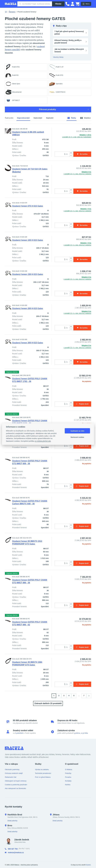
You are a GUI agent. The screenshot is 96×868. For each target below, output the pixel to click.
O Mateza (68, 769)
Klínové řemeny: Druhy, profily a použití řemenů (68, 42)
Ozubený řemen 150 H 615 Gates (28, 275)
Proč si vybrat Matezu (43, 777)
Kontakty (68, 781)
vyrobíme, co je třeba (81, 733)
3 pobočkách (19, 733)
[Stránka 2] (89, 697)
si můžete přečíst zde (43, 441)
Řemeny (12, 12)
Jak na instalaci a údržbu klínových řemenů (69, 50)
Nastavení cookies (77, 437)
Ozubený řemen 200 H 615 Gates (28, 309)
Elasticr (88, 865)
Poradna (68, 777)
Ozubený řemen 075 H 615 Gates (28, 206)
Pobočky (68, 773)
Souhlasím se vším (77, 431)
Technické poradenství (43, 773)
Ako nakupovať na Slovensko (15, 788)
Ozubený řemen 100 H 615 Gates (28, 240)
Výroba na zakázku (42, 769)
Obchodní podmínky (12, 769)
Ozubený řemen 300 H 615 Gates (28, 343)
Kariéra (68, 785)
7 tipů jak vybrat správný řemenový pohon (69, 33)
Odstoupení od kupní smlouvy (16, 781)
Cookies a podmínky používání (16, 785)
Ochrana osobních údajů (14, 773)
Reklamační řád (11, 777)
